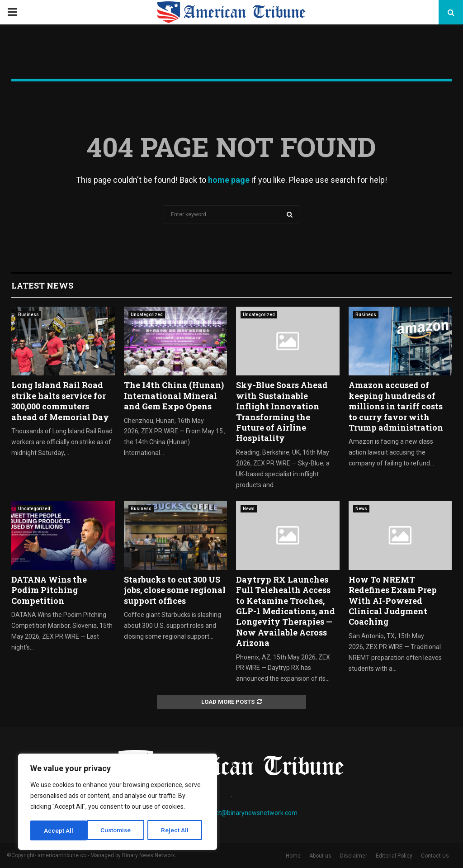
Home (293, 856)
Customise (59, 830)
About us (320, 856)
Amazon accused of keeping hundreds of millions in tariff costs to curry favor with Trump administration (396, 406)
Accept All (177, 830)
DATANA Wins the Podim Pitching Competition (49, 590)
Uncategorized (147, 315)
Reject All (119, 830)
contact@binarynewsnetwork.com (248, 813)
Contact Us (435, 856)
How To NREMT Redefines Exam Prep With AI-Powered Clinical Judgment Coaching (393, 601)
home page (229, 180)
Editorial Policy (394, 856)
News (249, 509)
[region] (118, 802)
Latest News (42, 285)
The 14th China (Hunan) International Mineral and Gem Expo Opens (174, 396)
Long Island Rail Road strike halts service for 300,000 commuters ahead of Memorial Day (60, 401)
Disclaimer (354, 856)
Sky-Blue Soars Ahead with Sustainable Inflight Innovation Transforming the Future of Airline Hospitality (282, 411)
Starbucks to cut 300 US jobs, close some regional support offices (175, 590)
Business (28, 315)
